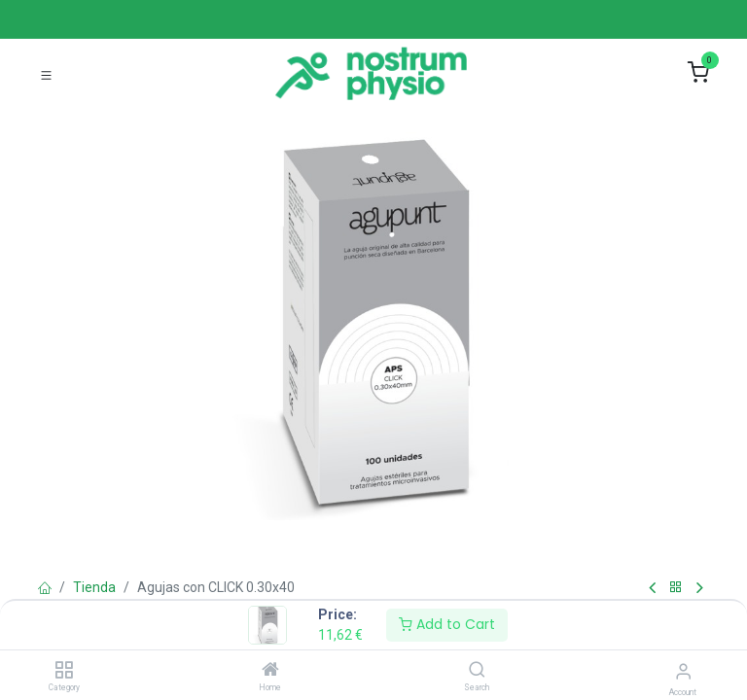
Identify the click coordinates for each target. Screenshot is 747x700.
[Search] (477, 671)
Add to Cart (447, 624)
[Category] (64, 671)
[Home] (270, 671)
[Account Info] (683, 671)
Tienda (94, 587)
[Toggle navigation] (46, 73)
